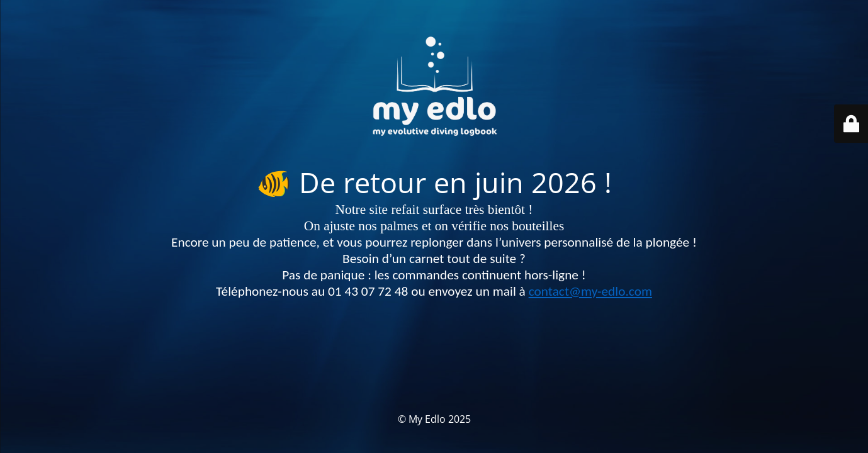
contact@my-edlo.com (590, 291)
